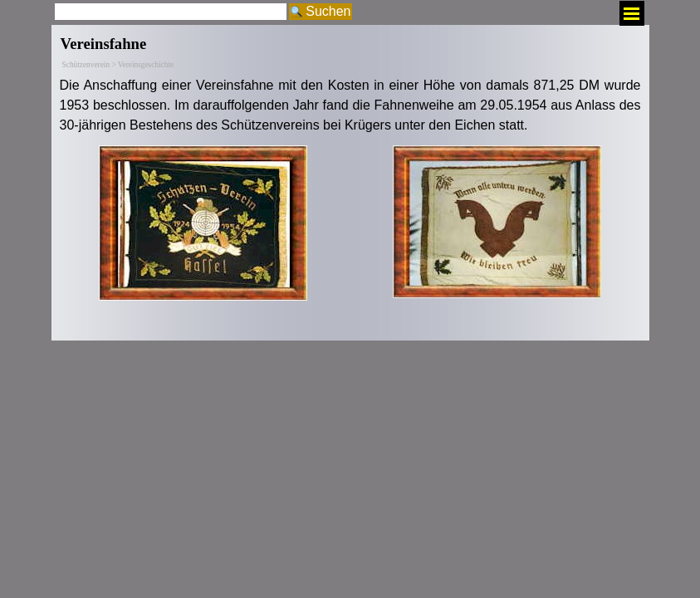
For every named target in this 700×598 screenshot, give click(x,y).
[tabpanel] (350, 105)
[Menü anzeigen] (632, 13)
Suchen (328, 11)
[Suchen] (171, 12)
